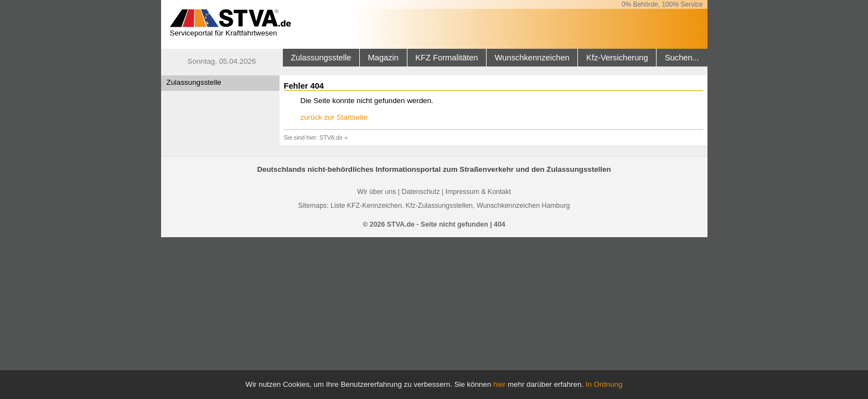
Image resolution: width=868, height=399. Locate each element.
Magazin (383, 58)
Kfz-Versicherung (617, 58)
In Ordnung (604, 384)
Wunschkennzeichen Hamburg (523, 206)
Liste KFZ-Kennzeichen (366, 206)
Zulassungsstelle (321, 58)
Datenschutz (420, 192)
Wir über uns (376, 192)
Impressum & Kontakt (478, 192)
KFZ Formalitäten (446, 58)
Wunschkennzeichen (532, 58)
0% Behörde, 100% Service (662, 4)
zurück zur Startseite (334, 117)
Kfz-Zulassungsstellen (439, 206)
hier (499, 384)
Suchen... (682, 58)
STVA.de (331, 137)
